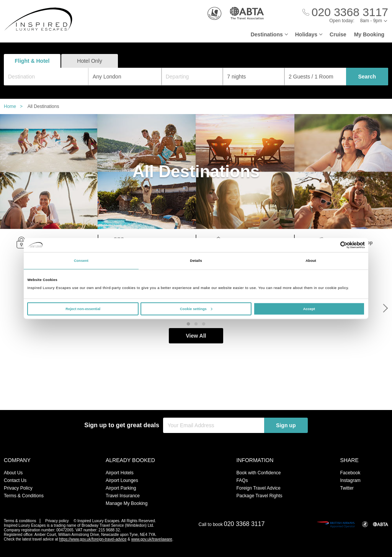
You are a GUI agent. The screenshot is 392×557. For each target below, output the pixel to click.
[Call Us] (345, 12)
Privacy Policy (18, 488)
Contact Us (15, 480)
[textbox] (50, 77)
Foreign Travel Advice (258, 488)
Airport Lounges (122, 480)
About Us (13, 473)
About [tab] (311, 261)
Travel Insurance (123, 496)
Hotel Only (89, 61)
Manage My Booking (127, 503)
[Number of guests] (315, 77)
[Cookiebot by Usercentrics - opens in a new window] (331, 245)
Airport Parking (121, 488)
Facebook (350, 473)
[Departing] (192, 77)
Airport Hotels (120, 473)
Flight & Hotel (32, 61)
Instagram (350, 480)
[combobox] (46, 77)
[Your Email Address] (214, 425)
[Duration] (254, 77)
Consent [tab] (81, 261)
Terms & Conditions (24, 496)
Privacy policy (57, 521)
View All (196, 395)
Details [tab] (196, 261)
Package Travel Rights (259, 496)
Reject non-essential (83, 309)
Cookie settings (196, 309)
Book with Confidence (258, 473)
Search (367, 77)
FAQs (242, 480)
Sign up (286, 425)
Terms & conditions (20, 521)
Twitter (347, 488)
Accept (309, 309)
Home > (15, 106)
